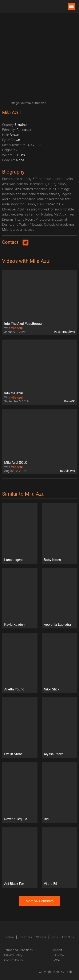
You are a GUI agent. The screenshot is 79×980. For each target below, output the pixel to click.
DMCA (56, 960)
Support (57, 950)
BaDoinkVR (67, 471)
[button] (71, 6)
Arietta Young (14, 689)
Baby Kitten (52, 560)
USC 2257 (58, 955)
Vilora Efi (50, 884)
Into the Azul (13, 393)
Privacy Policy (13, 955)
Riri (46, 819)
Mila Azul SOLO (16, 463)
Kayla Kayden (14, 625)
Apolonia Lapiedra (57, 625)
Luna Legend (14, 560)
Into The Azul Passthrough (24, 324)
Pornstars (25, 937)
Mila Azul (17, 328)
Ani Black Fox (14, 884)
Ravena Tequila (16, 819)
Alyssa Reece (54, 754)
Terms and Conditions (18, 950)
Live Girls (68, 937)
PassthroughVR (64, 332)
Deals (54, 937)
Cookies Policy (14, 960)
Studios (41, 937)
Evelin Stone (13, 754)
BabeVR (70, 401)
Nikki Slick (52, 689)
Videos (10, 937)
